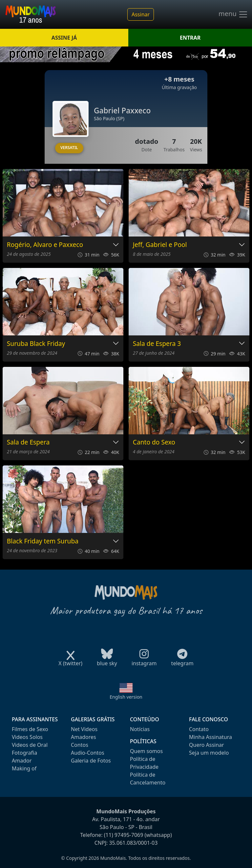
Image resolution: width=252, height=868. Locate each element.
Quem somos (146, 751)
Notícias (140, 729)
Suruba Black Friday (36, 344)
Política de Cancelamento (148, 779)
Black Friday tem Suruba (43, 541)
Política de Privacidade (144, 763)
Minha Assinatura (210, 737)
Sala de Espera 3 (157, 344)
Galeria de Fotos (91, 761)
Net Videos (84, 729)
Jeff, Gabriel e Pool (160, 245)
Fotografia (24, 753)
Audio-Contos (88, 753)
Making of (24, 768)
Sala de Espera (28, 442)
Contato (199, 729)
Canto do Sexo (154, 442)
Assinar (141, 14)
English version (126, 697)
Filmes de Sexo (30, 729)
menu (233, 14)
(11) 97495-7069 (124, 835)
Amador (22, 761)
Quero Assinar (207, 745)
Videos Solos (27, 737)
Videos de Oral (30, 745)
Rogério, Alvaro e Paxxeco (45, 245)
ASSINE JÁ (64, 38)
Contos (80, 745)
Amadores (84, 737)
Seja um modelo (209, 753)
